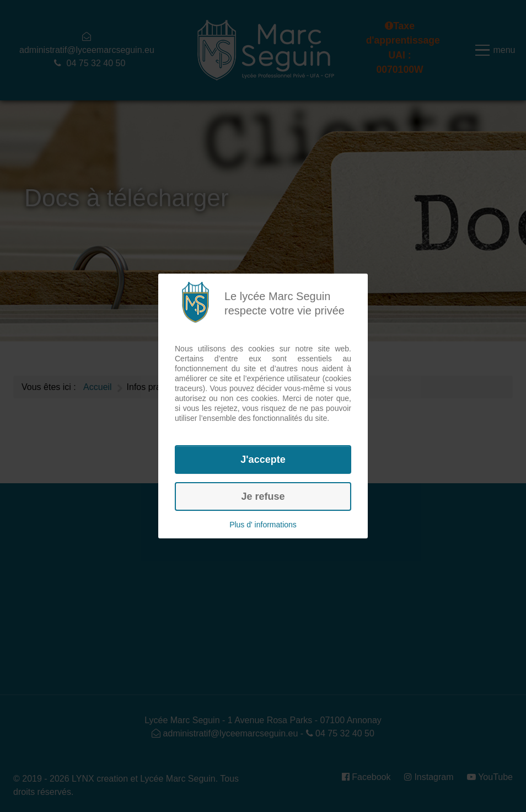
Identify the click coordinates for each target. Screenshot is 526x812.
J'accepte (263, 460)
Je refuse (263, 496)
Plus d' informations (263, 525)
